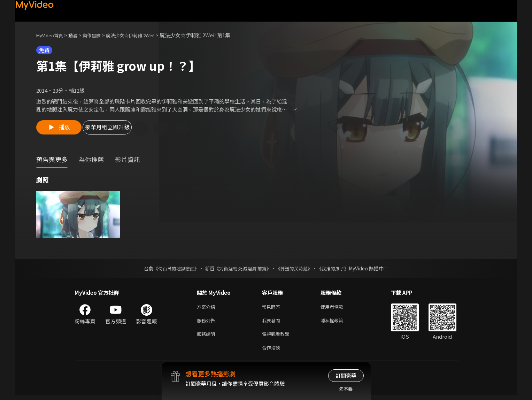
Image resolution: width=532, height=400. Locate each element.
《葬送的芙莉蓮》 (296, 269)
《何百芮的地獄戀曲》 (171, 269)
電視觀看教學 (278, 337)
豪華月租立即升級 (121, 129)
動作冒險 (99, 35)
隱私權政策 (338, 322)
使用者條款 (338, 308)
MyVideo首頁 (52, 35)
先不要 (346, 389)
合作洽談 (272, 352)
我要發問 (272, 322)
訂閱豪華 (346, 375)
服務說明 (207, 337)
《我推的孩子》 (338, 269)
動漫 (78, 35)
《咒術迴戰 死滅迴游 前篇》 (242, 269)
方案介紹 (207, 308)
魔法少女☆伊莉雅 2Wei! (143, 35)
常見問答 (272, 308)
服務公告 (207, 322)
